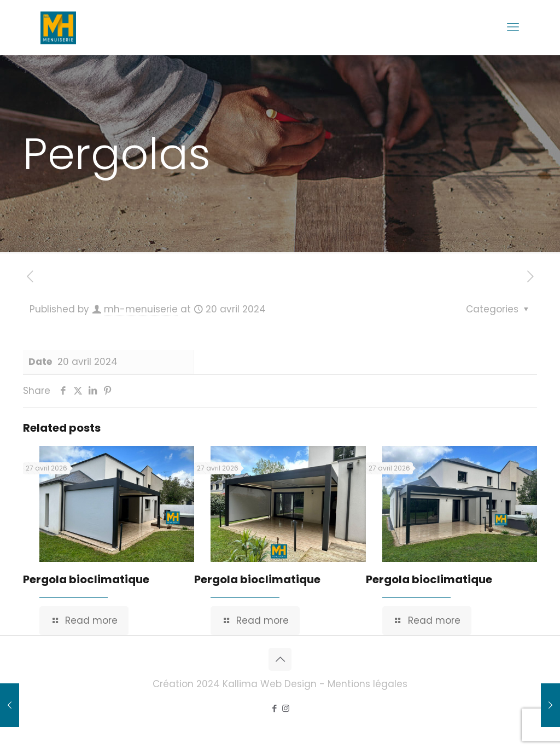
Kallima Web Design (270, 684)
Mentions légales (367, 684)
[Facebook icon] (274, 708)
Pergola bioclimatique (86, 579)
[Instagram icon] (286, 708)
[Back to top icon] (280, 659)
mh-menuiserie (141, 309)
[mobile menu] (513, 27)
